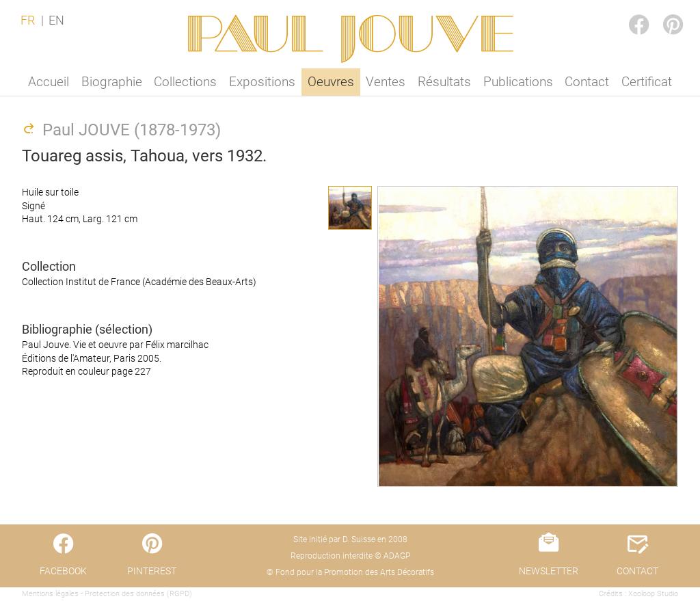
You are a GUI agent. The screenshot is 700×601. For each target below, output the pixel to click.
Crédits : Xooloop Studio (638, 594)
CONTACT (637, 571)
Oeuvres (331, 82)
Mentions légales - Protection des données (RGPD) (107, 594)
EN (56, 21)
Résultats (444, 82)
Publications (518, 82)
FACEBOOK (628, 11)
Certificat (647, 82)
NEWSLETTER (549, 571)
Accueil (49, 82)
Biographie (112, 82)
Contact (587, 82)
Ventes (386, 82)
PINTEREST (662, 11)
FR (28, 21)
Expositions (262, 82)
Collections (185, 82)
